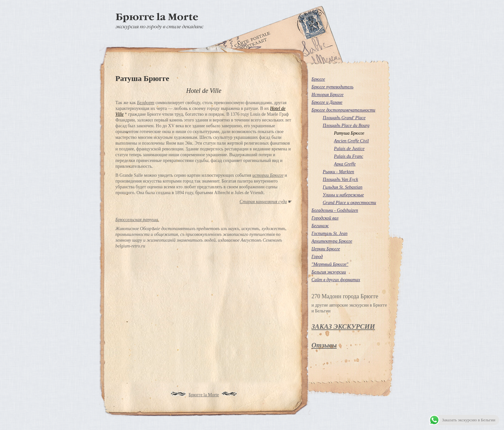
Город (317, 257)
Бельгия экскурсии (329, 272)
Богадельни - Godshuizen (335, 210)
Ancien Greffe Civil (351, 141)
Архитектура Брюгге (332, 241)
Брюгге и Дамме (327, 102)
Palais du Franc (349, 156)
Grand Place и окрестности (349, 203)
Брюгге (318, 79)
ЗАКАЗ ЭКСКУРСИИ (343, 327)
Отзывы (324, 345)
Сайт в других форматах (336, 280)
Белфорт (146, 103)
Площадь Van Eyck (340, 179)
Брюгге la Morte (204, 395)
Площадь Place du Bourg (346, 125)
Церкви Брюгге (326, 249)
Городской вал (325, 218)
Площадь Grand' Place (344, 118)
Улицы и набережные (343, 195)
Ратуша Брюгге (349, 133)
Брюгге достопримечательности (343, 110)
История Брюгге (328, 95)
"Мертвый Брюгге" (330, 264)
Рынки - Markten (338, 172)
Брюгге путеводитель (333, 87)
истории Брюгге (268, 175)
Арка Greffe (345, 164)
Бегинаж (320, 226)
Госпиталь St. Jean (329, 233)
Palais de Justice (349, 149)
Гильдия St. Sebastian (343, 187)
